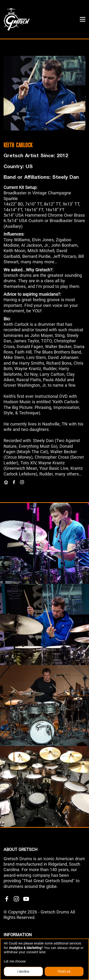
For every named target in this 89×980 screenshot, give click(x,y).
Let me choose (15, 961)
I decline (23, 971)
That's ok (64, 971)
